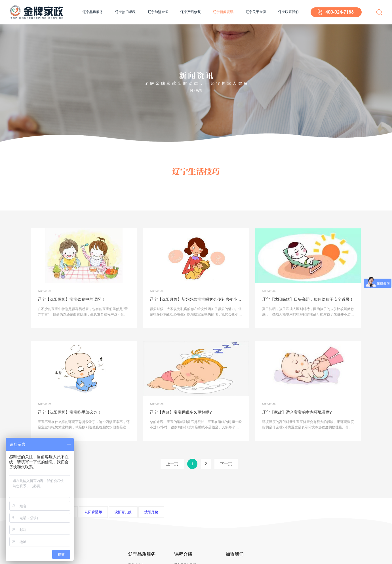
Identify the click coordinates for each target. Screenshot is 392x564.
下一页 (226, 464)
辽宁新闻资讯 (223, 12)
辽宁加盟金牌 (158, 12)
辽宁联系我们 (288, 12)
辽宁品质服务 (93, 12)
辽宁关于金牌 (256, 12)
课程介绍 (183, 554)
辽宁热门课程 (125, 12)
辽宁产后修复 (191, 12)
